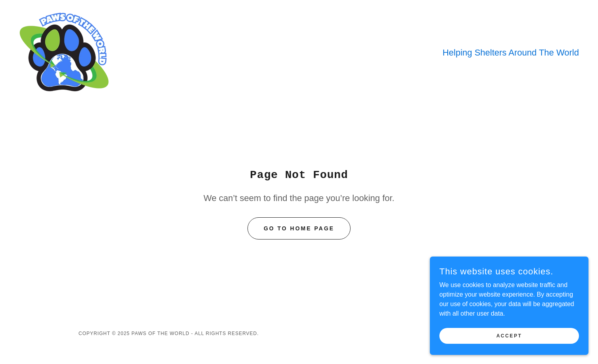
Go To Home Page (299, 228)
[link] (65, 52)
